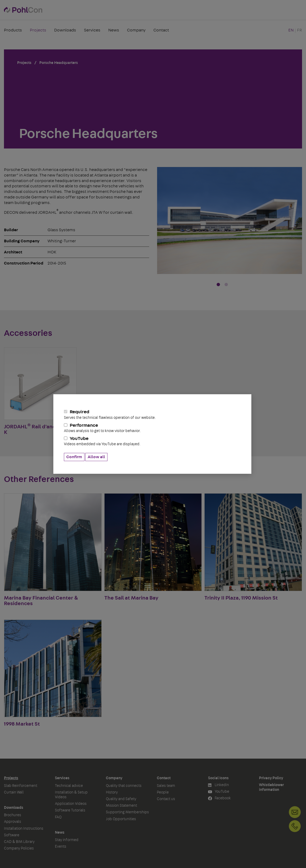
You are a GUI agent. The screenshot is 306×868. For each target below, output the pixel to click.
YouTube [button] (219, 792)
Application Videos (71, 804)
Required (152, 415)
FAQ (58, 817)
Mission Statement (121, 806)
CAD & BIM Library (19, 842)
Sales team (166, 786)
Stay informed (67, 840)
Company (136, 30)
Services (92, 30)
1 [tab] (218, 285)
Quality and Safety (121, 799)
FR (300, 30)
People (163, 792)
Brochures (13, 815)
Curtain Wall (14, 792)
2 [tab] (226, 285)
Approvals (13, 822)
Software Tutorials (70, 810)
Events (61, 847)
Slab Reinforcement (21, 786)
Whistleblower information (271, 787)
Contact (161, 30)
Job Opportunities (121, 819)
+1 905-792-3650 (295, 826)
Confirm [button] (74, 457)
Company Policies (19, 848)
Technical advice (69, 786)
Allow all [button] (96, 457)
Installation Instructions (24, 829)
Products (13, 30)
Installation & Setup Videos (71, 795)
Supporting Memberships (127, 812)
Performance (152, 428)
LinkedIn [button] (218, 785)
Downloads (65, 30)
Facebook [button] (219, 798)
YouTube (152, 441)
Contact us (166, 799)
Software (12, 835)
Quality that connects (124, 786)
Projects (38, 30)
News (114, 30)
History (112, 792)
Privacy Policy (271, 778)
